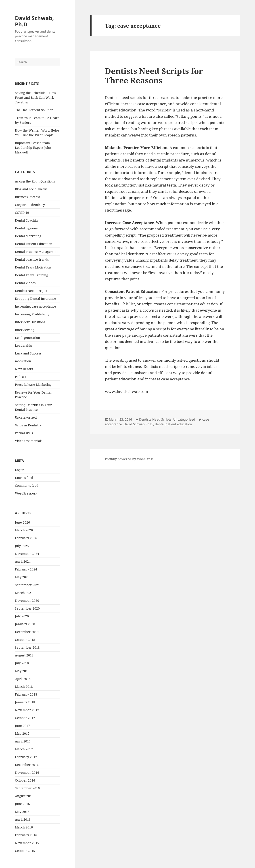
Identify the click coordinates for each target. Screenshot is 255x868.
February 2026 (26, 538)
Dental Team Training (31, 275)
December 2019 (27, 632)
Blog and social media (31, 189)
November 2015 (27, 843)
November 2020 (27, 601)
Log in (20, 470)
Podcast (21, 377)
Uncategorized (26, 417)
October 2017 (25, 718)
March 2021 (24, 593)
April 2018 (23, 679)
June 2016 (22, 804)
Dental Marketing (28, 236)
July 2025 (22, 546)
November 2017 (27, 710)
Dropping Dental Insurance (36, 299)
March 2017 (24, 749)
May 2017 (22, 733)
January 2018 (25, 702)
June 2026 (22, 522)
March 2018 (24, 687)
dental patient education (173, 424)
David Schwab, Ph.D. (34, 21)
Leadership (24, 345)
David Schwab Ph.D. (138, 424)
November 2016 (27, 773)
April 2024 (23, 561)
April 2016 (23, 819)
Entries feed (24, 478)
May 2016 (22, 812)
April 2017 (23, 741)
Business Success (27, 197)
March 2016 (24, 827)
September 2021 (27, 585)
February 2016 (26, 835)
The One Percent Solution (34, 110)
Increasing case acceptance (36, 306)
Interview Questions (30, 322)
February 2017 (26, 757)
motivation (23, 361)
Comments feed (27, 485)
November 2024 (27, 554)
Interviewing (25, 330)
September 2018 (27, 647)
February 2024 (26, 569)
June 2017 (22, 726)
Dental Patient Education (34, 244)
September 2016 (27, 788)
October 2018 (25, 640)
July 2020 (22, 616)
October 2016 (25, 780)
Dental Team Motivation (33, 267)
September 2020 (27, 608)
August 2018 (24, 655)
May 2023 (22, 577)
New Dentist (24, 369)
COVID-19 (22, 213)
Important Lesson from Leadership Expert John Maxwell (33, 148)
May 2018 (22, 671)
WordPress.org (26, 493)
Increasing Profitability (32, 314)
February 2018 (26, 694)
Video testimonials (29, 441)
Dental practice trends (32, 259)
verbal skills (24, 433)
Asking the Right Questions (35, 181)
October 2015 (25, 851)
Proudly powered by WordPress (129, 459)
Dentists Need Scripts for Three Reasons (154, 76)
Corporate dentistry (30, 205)
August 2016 (24, 796)
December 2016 (27, 765)
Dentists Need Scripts (31, 291)
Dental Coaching (27, 220)
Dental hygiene (26, 228)
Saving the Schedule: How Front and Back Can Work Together (36, 97)
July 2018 (22, 663)
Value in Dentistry (28, 425)
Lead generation (27, 338)
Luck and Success (28, 353)
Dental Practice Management (37, 252)
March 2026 (24, 530)
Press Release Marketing (33, 385)
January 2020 (25, 624)
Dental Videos (25, 283)
